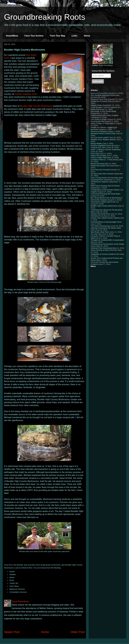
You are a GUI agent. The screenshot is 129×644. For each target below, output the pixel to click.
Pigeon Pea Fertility (98, 156)
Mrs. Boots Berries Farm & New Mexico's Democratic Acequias (107, 199)
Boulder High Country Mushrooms (36, 106)
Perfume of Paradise (99, 131)
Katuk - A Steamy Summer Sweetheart (106, 150)
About (87, 36)
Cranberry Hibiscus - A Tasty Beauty (105, 160)
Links (75, 36)
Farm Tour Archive (34, 36)
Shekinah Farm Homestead (101, 248)
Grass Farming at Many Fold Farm (104, 250)
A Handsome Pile (97, 121)
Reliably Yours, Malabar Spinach (103, 139)
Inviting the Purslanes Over (101, 101)
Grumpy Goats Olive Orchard (102, 174)
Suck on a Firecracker (99, 93)
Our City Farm (96, 234)
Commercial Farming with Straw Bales (105, 194)
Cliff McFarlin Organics (100, 182)
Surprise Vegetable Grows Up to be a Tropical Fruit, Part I (105, 147)
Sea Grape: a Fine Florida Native (103, 111)
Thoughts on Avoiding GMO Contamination (107, 240)
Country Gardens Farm (26, 94)
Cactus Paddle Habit (99, 158)
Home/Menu (12, 36)
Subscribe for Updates (103, 71)
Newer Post (12, 632)
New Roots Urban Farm (100, 232)
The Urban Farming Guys (101, 226)
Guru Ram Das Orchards (100, 170)
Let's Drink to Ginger (99, 119)
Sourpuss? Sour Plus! (99, 99)
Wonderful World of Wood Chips (103, 133)
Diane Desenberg (102, 65)
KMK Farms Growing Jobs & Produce (105, 186)
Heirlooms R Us (97, 216)
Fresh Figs (95, 154)
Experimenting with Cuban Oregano (105, 115)
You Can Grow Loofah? (100, 137)
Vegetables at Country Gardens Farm (105, 254)
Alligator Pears (96, 105)
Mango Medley (96, 144)
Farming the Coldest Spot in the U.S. (105, 202)
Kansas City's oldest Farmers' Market (105, 218)
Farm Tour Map (58, 36)
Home (45, 632)
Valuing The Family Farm (100, 214)
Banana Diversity (97, 164)
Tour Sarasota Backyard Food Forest (105, 95)
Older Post (78, 632)
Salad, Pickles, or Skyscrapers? (103, 123)
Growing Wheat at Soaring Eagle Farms (106, 222)
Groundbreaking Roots (45, 17)
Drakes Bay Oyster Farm (100, 166)
